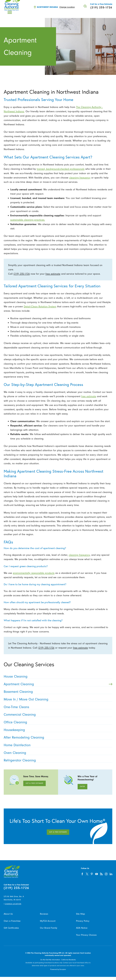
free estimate (53, 274)
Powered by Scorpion (58, 969)
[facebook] (82, 874)
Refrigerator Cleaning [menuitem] (57, 760)
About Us (8, 914)
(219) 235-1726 (22, 274)
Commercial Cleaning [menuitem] (57, 715)
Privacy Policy (83, 921)
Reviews (44, 914)
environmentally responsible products (34, 573)
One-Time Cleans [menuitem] (57, 707)
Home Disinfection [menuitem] (57, 745)
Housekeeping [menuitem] (57, 730)
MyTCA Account (48, 921)
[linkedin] (111, 874)
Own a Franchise (12, 921)
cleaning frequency (80, 178)
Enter (82, 787)
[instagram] (106, 874)
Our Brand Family (49, 928)
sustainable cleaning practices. (28, 220)
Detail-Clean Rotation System (40, 306)
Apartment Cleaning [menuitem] (58, 684)
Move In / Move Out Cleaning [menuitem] (57, 699)
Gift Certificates (11, 928)
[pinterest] (92, 874)
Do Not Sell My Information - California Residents (58, 960)
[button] (10, 12)
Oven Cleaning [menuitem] (57, 753)
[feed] (101, 874)
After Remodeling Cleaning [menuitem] (57, 737)
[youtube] (97, 874)
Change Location (67, 7)
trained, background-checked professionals (61, 169)
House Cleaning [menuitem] (57, 676)
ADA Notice (82, 928)
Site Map (80, 914)
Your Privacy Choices (86, 935)
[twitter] (87, 874)
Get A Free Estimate (35, 783)
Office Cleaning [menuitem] (57, 722)
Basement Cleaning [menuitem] (57, 692)
